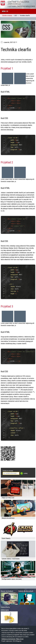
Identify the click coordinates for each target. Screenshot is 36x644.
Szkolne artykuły (7, 16)
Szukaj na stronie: (8, 471)
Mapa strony (20, 639)
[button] (5, 11)
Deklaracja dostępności (8, 639)
